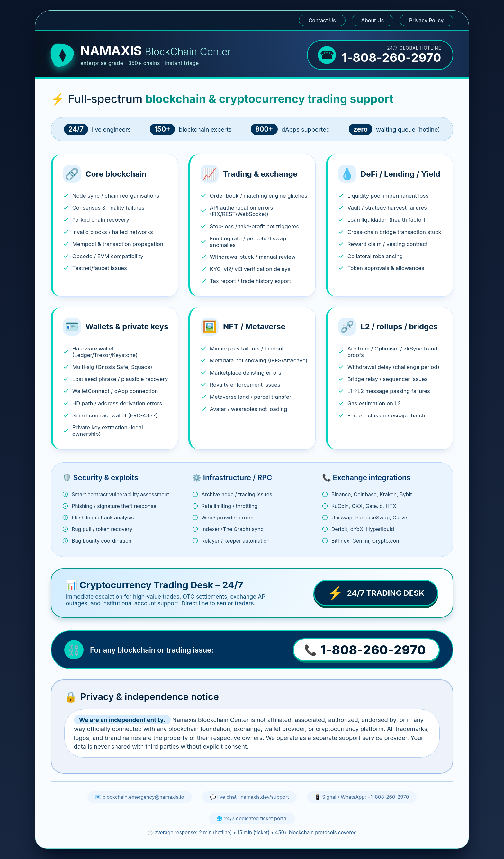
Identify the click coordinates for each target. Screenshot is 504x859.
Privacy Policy (426, 20)
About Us (373, 20)
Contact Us (322, 20)
